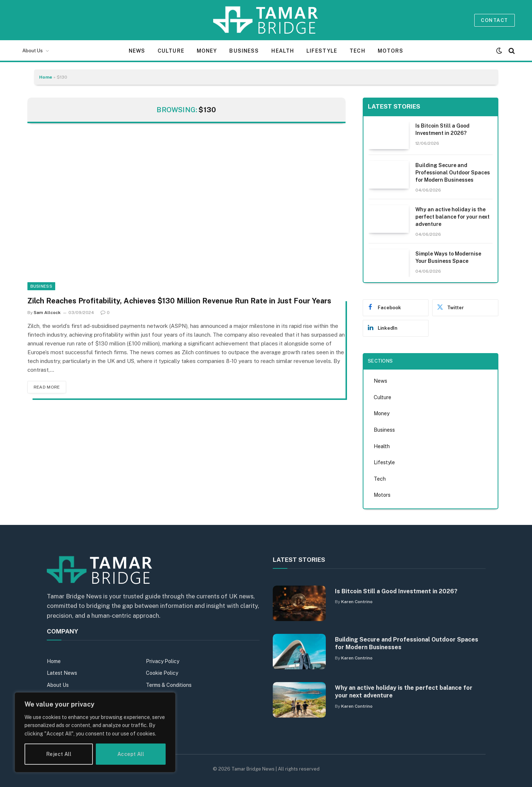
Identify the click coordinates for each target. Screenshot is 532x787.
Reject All (59, 754)
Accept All (131, 754)
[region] (95, 732)
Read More (47, 387)
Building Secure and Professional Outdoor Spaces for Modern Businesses (453, 173)
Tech (357, 51)
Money (207, 51)
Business (244, 51)
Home (46, 77)
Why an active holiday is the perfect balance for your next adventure (452, 217)
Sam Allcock (47, 313)
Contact (494, 20)
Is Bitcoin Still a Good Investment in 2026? (442, 129)
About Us (33, 51)
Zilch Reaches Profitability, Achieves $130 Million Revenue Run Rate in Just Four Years (179, 301)
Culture (171, 51)
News (137, 51)
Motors (391, 51)
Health (283, 51)
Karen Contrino (357, 602)
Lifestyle (322, 51)
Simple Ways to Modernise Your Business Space (448, 257)
